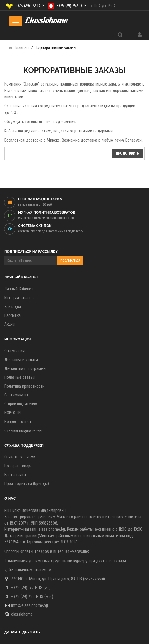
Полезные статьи (20, 377)
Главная (22, 48)
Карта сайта (15, 475)
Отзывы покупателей (23, 431)
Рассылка (13, 316)
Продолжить (128, 153)
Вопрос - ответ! (18, 422)
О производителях (21, 404)
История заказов (19, 298)
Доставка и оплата (21, 360)
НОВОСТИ (13, 413)
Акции (10, 324)
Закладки (13, 307)
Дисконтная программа (25, 369)
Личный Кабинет (19, 289)
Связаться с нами (20, 457)
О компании (15, 351)
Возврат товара (18, 466)
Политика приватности (24, 386)
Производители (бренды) (27, 484)
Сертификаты (16, 395)
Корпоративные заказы (56, 48)
